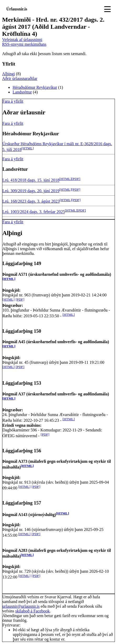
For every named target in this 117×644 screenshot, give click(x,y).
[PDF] (76, 179)
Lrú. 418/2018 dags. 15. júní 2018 (31, 180)
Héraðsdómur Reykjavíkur (35, 87)
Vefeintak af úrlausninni (22, 40)
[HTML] (28, 148)
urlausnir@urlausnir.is (21, 606)
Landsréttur (22, 92)
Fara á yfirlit (13, 101)
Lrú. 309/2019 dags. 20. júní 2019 (31, 191)
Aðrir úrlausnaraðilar (20, 78)
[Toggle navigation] (107, 9)
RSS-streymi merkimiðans (24, 44)
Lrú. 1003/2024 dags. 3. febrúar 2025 (34, 212)
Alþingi (9, 74)
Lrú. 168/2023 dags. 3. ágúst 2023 (31, 201)
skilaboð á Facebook (32, 611)
